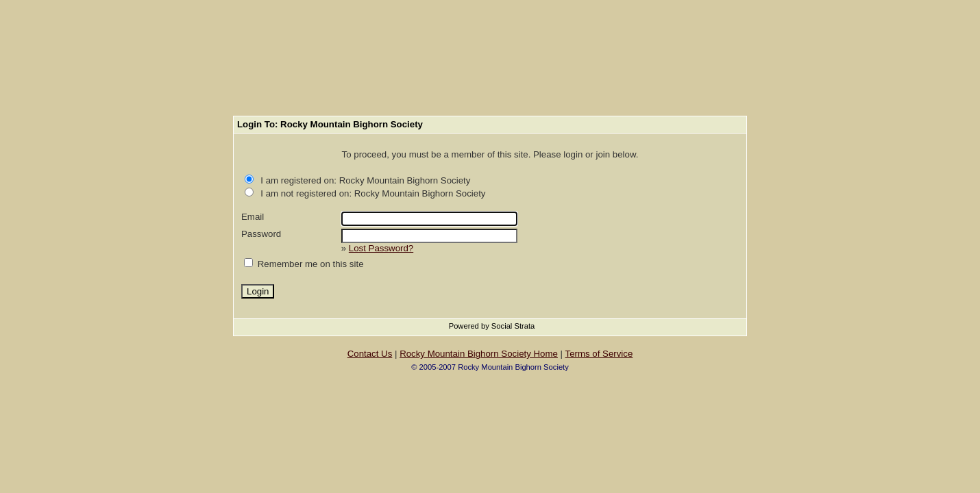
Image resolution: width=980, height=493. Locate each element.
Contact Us (370, 354)
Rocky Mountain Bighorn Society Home (479, 354)
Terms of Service (599, 354)
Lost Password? (381, 248)
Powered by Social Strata (492, 326)
